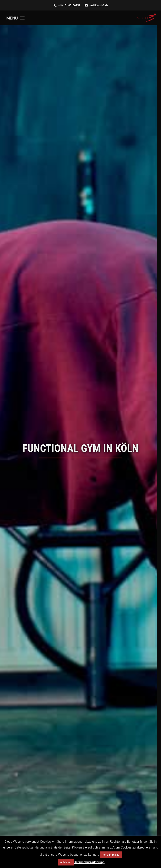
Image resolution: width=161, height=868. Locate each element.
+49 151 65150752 (67, 5)
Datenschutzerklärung (89, 862)
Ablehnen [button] (66, 862)
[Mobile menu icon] (15, 18)
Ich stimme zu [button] (111, 855)
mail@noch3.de (96, 5)
